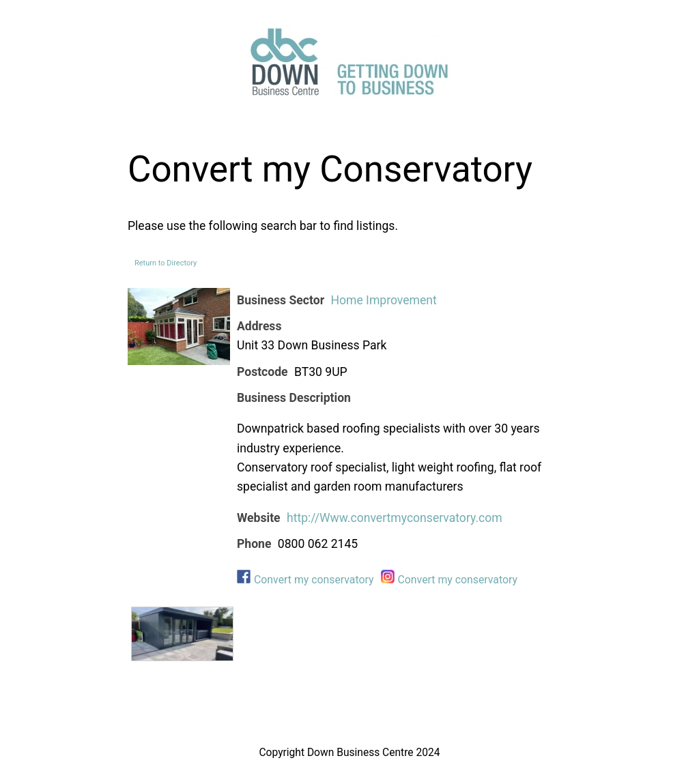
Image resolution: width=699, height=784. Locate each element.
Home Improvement (383, 300)
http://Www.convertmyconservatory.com (395, 518)
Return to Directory (166, 263)
